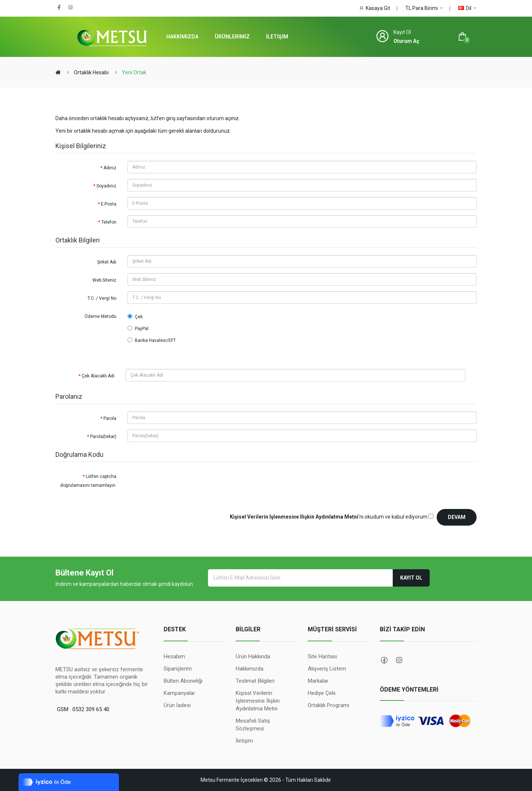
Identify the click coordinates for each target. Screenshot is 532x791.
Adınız (110, 168)
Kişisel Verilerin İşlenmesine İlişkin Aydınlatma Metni (258, 701)
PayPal (138, 328)
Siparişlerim (178, 669)
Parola (110, 418)
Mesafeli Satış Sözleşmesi (253, 725)
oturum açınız (223, 118)
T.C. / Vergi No (102, 298)
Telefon (109, 222)
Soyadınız (106, 186)
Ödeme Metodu (100, 316)
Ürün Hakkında (253, 656)
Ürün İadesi (177, 705)
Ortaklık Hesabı (91, 72)
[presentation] (184, 484)
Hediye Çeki (322, 693)
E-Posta (109, 204)
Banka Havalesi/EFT (152, 340)
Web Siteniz (104, 280)
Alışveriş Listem (327, 669)
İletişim (244, 741)
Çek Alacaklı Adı (98, 376)
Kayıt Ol (411, 578)
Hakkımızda (250, 669)
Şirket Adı (107, 262)
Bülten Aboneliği (183, 681)
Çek (135, 317)
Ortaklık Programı (328, 705)
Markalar (318, 681)
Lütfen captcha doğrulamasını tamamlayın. (88, 481)
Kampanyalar (179, 693)
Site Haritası (322, 656)
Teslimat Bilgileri (255, 681)
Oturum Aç (406, 41)
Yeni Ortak (134, 72)
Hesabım (174, 656)
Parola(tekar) (103, 437)
